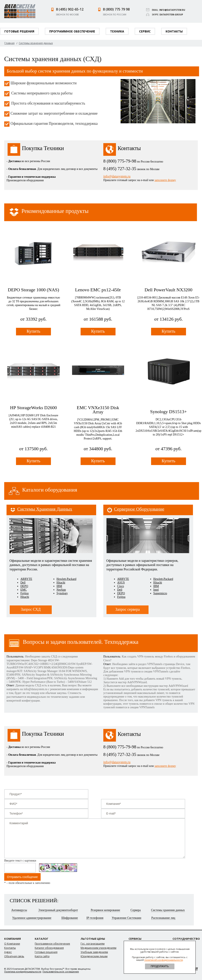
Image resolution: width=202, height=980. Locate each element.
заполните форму (165, 180)
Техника (117, 31)
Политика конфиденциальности (23, 971)
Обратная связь (14, 956)
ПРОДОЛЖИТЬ (160, 966)
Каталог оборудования (49, 948)
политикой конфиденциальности (164, 960)
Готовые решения (19, 31)
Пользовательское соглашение (61, 971)
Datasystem (20, 11)
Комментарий (95, 838)
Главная (9, 43)
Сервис (145, 31)
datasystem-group (171, 15)
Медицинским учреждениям (98, 948)
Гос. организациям (93, 944)
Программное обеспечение (72, 31)
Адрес (8, 952)
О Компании (12, 944)
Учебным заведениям (94, 952)
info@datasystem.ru (172, 10)
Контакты (174, 31)
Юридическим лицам (94, 956)
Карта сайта (42, 956)
